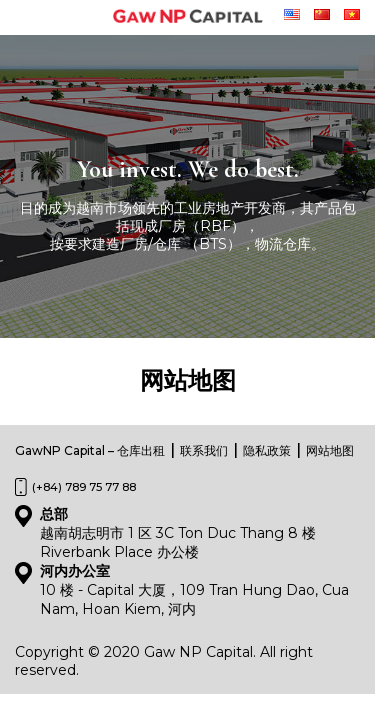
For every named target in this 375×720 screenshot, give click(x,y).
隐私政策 (267, 450)
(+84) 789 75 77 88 (84, 487)
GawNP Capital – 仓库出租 (90, 450)
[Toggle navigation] (28, 18)
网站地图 (330, 450)
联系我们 (204, 450)
